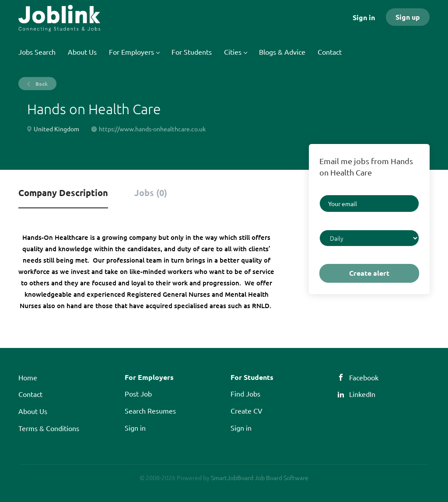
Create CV (247, 411)
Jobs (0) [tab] (151, 193)
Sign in (364, 17)
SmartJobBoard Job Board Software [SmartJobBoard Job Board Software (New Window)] (260, 477)
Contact (30, 394)
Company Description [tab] (63, 193)
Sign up (408, 17)
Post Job (138, 393)
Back (41, 84)
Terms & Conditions (49, 428)
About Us (33, 411)
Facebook (364, 377)
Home (28, 377)
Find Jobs (245, 393)
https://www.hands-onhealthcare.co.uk (152, 129)
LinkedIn (362, 394)
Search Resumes (150, 411)
